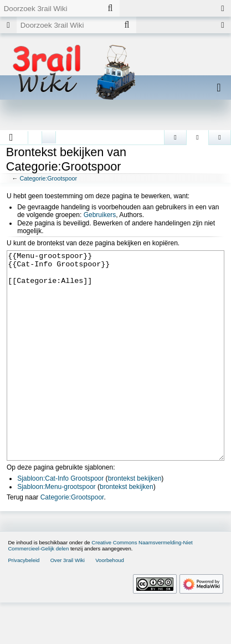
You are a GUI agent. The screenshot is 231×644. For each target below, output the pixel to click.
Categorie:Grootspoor (48, 178)
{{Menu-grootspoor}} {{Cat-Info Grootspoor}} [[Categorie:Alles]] (115, 376)
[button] (11, 137)
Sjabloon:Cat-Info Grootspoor (60, 520)
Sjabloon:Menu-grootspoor (56, 528)
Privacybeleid (24, 602)
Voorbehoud (110, 602)
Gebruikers (100, 215)
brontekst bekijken (135, 520)
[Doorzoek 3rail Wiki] (50, 8)
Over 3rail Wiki (68, 602)
